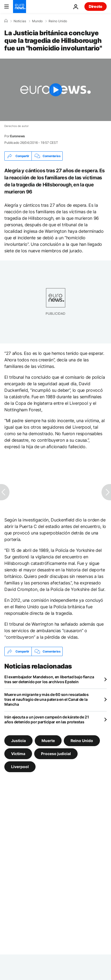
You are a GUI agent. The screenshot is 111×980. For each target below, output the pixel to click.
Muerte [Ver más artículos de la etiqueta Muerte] (48, 741)
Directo (96, 6)
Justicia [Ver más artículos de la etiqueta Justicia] (18, 741)
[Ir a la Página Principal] (20, 7)
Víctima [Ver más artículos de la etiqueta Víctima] (18, 754)
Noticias (20, 21)
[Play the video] (55, 90)
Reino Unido (58, 21)
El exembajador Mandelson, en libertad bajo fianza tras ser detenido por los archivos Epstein (49, 679)
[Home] (6, 21)
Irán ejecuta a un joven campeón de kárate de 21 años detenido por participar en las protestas (47, 719)
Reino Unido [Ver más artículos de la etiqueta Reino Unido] (82, 741)
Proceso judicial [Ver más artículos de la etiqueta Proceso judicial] (56, 754)
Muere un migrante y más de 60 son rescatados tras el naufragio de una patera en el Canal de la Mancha (47, 699)
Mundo (37, 21)
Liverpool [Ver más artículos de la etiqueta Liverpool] (20, 767)
